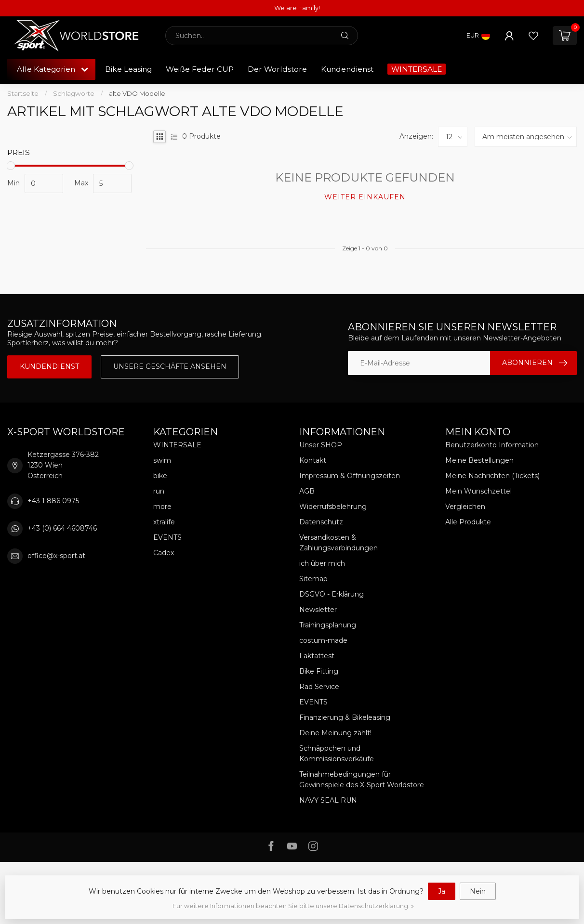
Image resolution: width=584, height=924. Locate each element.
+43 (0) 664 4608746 (62, 528)
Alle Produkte (468, 522)
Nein (478, 891)
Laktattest (317, 656)
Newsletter (318, 610)
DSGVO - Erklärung (332, 594)
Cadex (164, 553)
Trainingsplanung (328, 625)
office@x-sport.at (56, 556)
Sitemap (313, 579)
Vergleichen (465, 507)
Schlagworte (74, 93)
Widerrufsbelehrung (333, 507)
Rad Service (319, 687)
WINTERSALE (417, 69)
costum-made (323, 640)
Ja (442, 891)
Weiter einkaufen (365, 197)
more (162, 507)
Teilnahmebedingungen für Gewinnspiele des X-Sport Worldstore (362, 780)
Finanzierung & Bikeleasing (345, 717)
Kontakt (313, 460)
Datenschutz (321, 522)
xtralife (164, 522)
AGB (307, 491)
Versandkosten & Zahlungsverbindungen (338, 543)
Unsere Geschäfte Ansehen (170, 366)
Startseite (23, 93)
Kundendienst (347, 69)
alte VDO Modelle (137, 93)
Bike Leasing (128, 69)
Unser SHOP (321, 445)
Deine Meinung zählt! (335, 733)
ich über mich (322, 563)
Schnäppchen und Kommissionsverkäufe (337, 754)
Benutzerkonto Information (492, 445)
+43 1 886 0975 (53, 501)
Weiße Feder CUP (200, 69)
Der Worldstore (277, 69)
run (159, 491)
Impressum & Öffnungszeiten (350, 476)
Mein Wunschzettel (478, 491)
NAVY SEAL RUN (328, 800)
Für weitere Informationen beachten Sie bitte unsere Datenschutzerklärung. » (293, 906)
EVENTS (167, 537)
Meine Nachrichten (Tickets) (492, 476)
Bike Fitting (319, 671)
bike (160, 476)
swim (162, 460)
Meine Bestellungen (479, 460)
